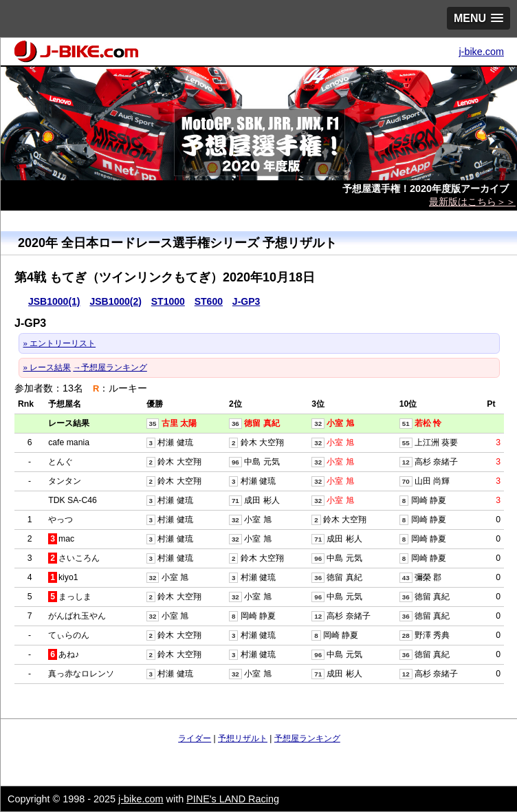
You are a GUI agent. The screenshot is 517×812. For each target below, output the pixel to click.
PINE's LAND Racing (233, 799)
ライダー (195, 738)
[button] (478, 18)
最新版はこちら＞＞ (472, 202)
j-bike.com (481, 52)
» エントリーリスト (60, 343)
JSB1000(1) (54, 301)
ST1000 (168, 301)
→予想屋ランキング (110, 367)
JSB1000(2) (115, 301)
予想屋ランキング (307, 738)
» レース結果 (47, 367)
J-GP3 (246, 301)
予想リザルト (243, 738)
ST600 (209, 301)
